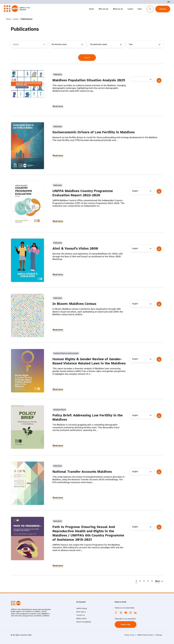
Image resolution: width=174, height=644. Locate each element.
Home (91, 9)
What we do (118, 9)
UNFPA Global (82, 608)
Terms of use (129, 635)
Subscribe (126, 624)
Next (158, 581)
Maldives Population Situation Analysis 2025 (89, 80)
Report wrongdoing (84, 622)
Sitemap (159, 635)
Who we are (103, 9)
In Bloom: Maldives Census (74, 304)
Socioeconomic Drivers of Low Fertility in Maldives (94, 132)
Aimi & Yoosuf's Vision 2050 (75, 248)
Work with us (81, 612)
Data (140, 9)
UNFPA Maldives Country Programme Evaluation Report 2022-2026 (83, 193)
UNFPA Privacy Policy (145, 635)
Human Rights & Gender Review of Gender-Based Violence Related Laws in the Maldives (89, 361)
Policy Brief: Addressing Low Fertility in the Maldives (88, 417)
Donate (163, 9)
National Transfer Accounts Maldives (82, 472)
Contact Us (81, 615)
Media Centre (81, 618)
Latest (130, 9)
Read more (58, 106)
